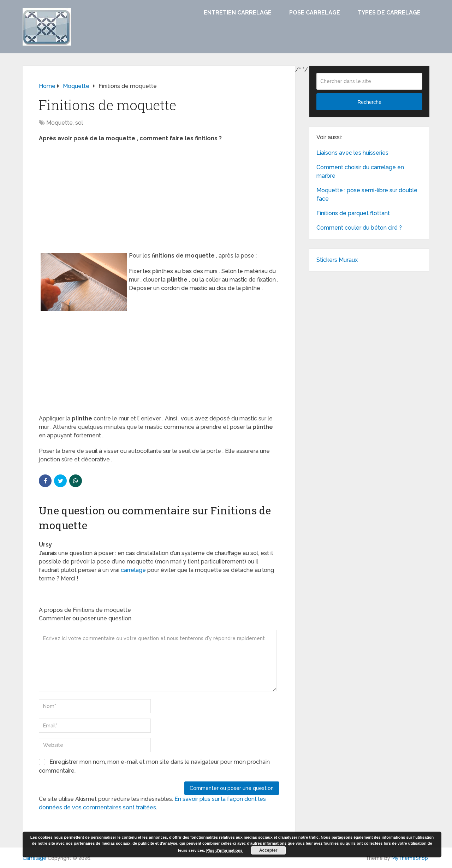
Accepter (268, 850)
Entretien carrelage (238, 13)
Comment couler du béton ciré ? (359, 228)
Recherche (369, 102)
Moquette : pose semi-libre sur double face (367, 194)
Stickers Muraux (337, 260)
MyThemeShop (410, 858)
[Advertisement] (159, 199)
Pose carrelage (315, 13)
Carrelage (34, 858)
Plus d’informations (224, 850)
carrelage (133, 570)
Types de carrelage (389, 13)
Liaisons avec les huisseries (352, 153)
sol (79, 123)
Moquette (60, 123)
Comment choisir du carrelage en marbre (360, 172)
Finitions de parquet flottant (353, 213)
